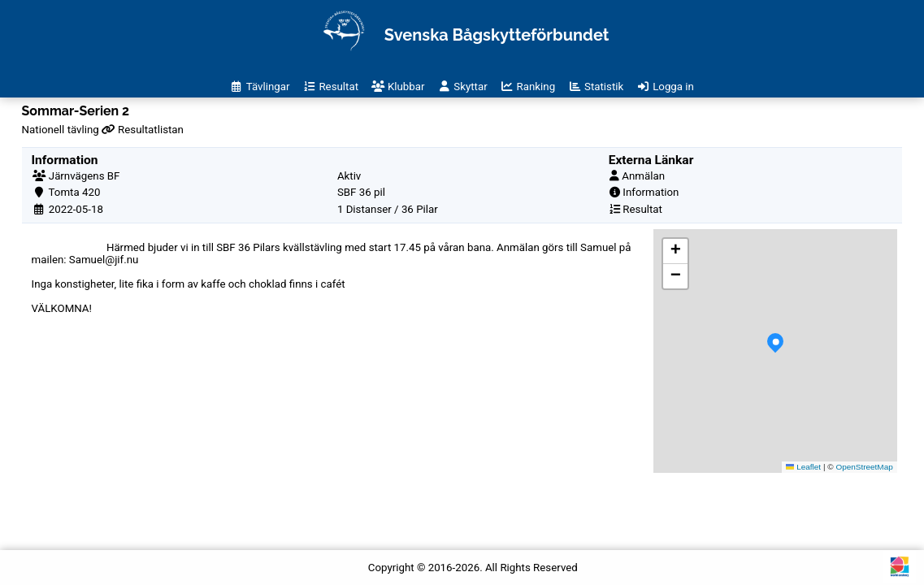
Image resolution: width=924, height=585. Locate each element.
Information (651, 192)
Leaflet (803, 467)
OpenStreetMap (864, 467)
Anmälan (643, 176)
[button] (775, 351)
